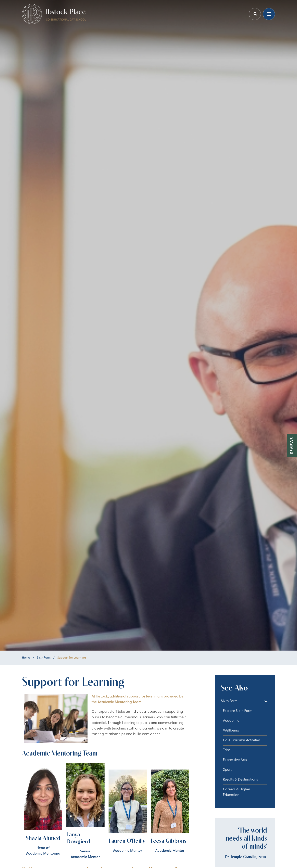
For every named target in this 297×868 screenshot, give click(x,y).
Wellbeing (231, 731)
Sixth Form (44, 658)
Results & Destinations (240, 780)
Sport (227, 770)
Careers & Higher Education (237, 792)
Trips (227, 750)
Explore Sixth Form (238, 711)
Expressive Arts (235, 760)
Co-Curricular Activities (242, 740)
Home (26, 658)
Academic (231, 721)
